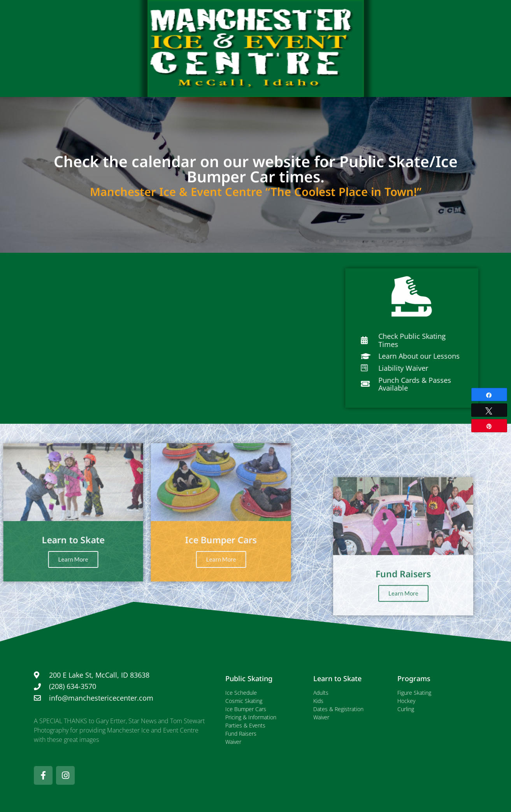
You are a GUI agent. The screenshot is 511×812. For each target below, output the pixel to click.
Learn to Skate (337, 678)
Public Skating (249, 678)
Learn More (138, 559)
